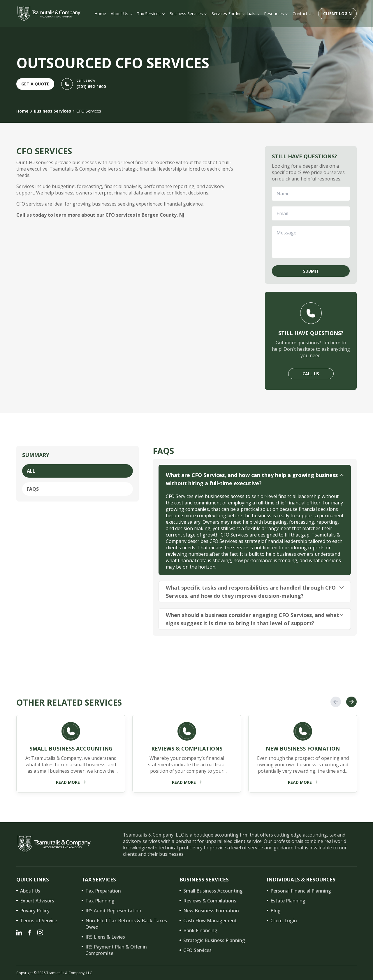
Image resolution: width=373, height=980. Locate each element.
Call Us (311, 374)
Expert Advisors (37, 901)
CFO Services (197, 950)
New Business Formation (211, 911)
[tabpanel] (71, 756)
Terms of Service (39, 921)
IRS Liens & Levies (105, 937)
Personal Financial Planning (301, 891)
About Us (30, 891)
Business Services (52, 111)
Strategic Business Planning (214, 940)
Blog (276, 911)
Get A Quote (35, 84)
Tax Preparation (103, 891)
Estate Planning (288, 901)
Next (351, 702)
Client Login (337, 14)
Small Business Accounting (213, 891)
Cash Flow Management (210, 921)
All (31, 471)
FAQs (33, 489)
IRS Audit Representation (113, 911)
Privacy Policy (35, 911)
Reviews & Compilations (210, 901)
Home (22, 111)
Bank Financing (200, 930)
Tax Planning (100, 901)
